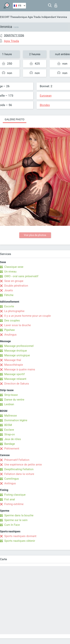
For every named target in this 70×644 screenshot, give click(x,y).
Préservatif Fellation (17, 460)
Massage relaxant (15, 379)
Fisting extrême (14, 504)
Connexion (56, 5)
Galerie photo (15, 119)
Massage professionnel (19, 346)
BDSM (8, 425)
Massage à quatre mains (20, 369)
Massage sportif (14, 374)
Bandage (10, 444)
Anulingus (10, 335)
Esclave (9, 430)
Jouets (9, 290)
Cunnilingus (12, 479)
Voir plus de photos (35, 235)
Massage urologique (17, 355)
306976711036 (14, 35)
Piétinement (12, 449)
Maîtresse (11, 416)
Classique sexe (14, 267)
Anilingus (10, 483)
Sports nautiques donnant (20, 536)
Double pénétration (16, 286)
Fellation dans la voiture (19, 474)
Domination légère (16, 420)
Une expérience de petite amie (23, 465)
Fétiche (9, 295)
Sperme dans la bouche (19, 515)
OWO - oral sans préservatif (21, 276)
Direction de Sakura (17, 384)
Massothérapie (14, 365)
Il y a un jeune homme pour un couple (28, 316)
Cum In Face (12, 525)
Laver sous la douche (18, 325)
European (46, 96)
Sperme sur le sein (16, 520)
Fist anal (10, 499)
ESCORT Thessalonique (13, 17)
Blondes (45, 105)
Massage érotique (16, 351)
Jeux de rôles (13, 439)
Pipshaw (10, 330)
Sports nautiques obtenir (20, 541)
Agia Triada (34, 17)
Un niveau (10, 272)
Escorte (9, 306)
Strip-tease (11, 395)
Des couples (12, 320)
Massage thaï (13, 360)
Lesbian (9, 404)
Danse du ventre (14, 400)
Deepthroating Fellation (19, 469)
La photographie (14, 311)
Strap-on (10, 434)
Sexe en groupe (14, 281)
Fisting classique (15, 495)
